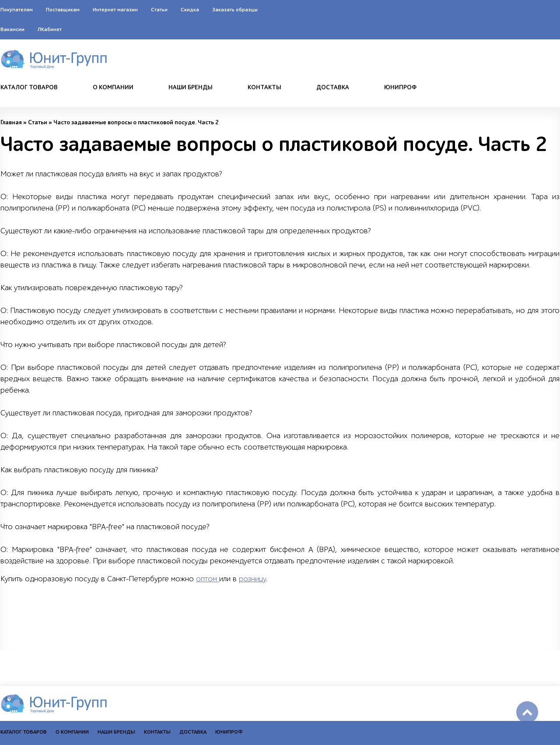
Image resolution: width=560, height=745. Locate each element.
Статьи (159, 10)
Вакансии (12, 29)
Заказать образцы (235, 10)
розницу (252, 579)
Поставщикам (63, 10)
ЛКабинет (50, 29)
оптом (208, 579)
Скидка (190, 10)
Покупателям (17, 10)
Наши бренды (191, 88)
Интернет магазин (115, 10)
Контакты (264, 88)
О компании (113, 88)
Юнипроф (400, 88)
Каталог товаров (29, 88)
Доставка (333, 88)
